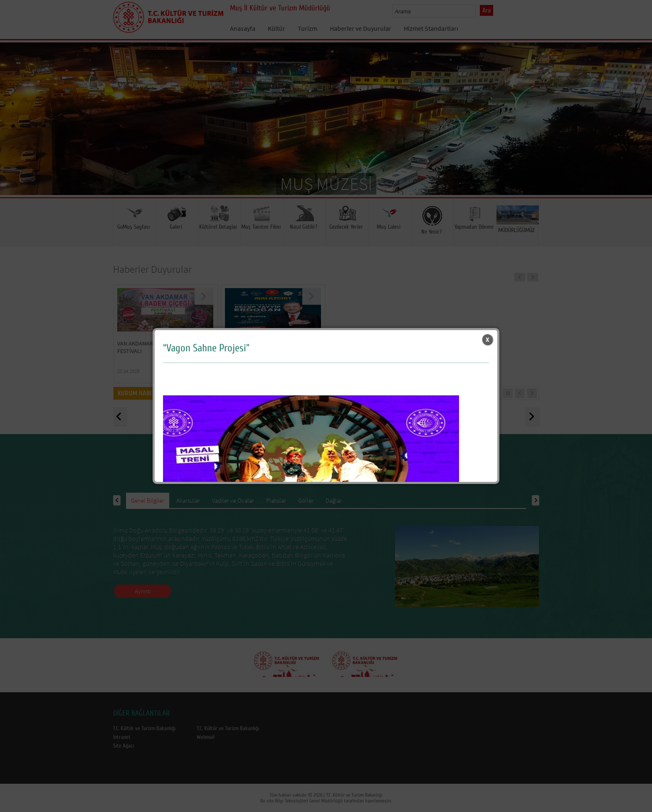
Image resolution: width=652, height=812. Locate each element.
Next (637, 131)
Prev (15, 131)
